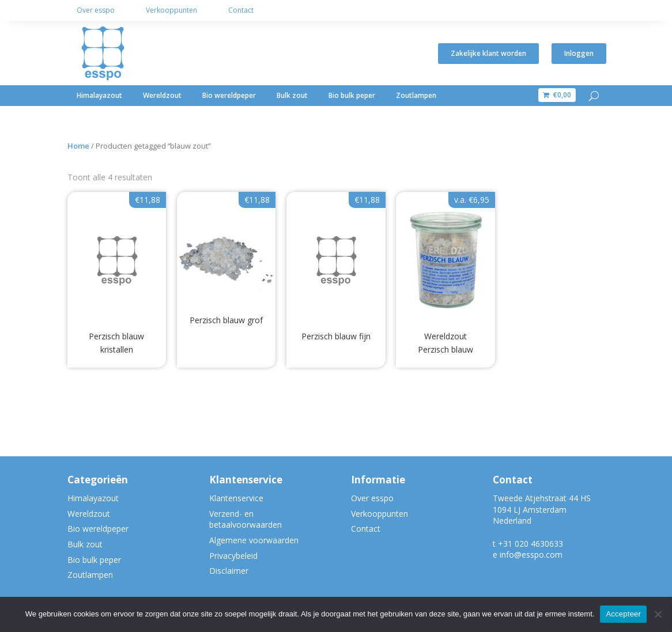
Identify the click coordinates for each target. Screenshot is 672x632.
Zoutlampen (416, 95)
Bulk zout (292, 95)
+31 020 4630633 (531, 544)
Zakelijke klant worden (488, 53)
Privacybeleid (233, 556)
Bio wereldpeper (229, 95)
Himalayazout (99, 95)
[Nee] (658, 614)
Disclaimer (229, 571)
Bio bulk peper (352, 95)
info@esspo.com (531, 555)
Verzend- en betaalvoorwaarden (246, 519)
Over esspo (96, 10)
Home (78, 146)
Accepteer (623, 614)
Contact (241, 10)
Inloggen (579, 53)
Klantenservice (236, 498)
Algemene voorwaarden (254, 540)
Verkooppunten (171, 10)
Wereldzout (162, 95)
